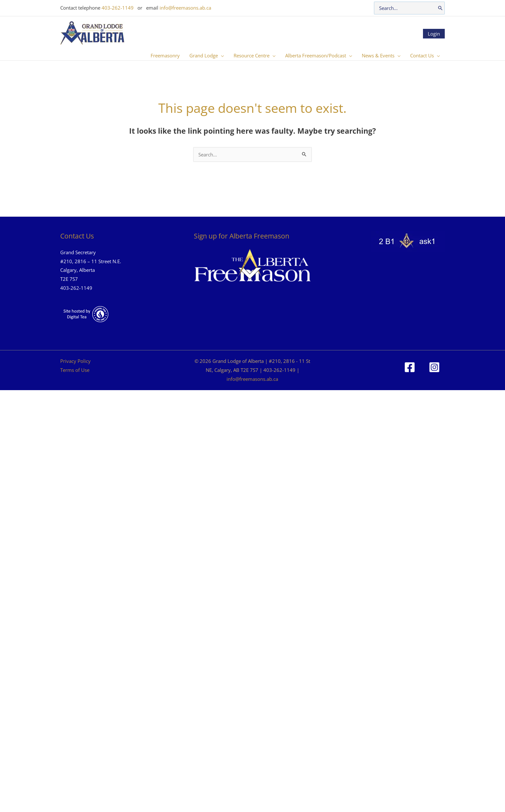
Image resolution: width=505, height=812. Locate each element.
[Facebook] (410, 367)
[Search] (440, 8)
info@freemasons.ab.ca (185, 8)
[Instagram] (434, 367)
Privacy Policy (75, 361)
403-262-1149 (118, 8)
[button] (221, 55)
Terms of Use (75, 370)
